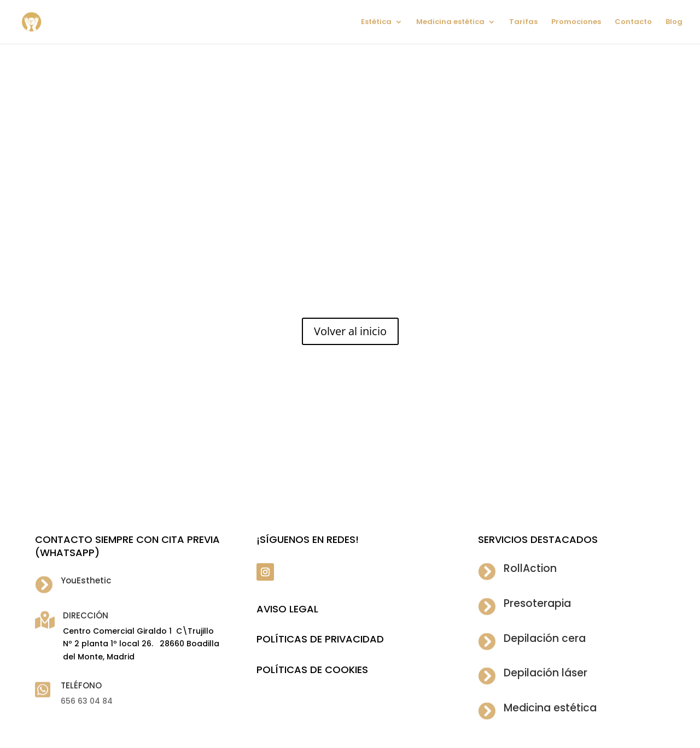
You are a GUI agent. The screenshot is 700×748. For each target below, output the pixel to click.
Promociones (576, 22)
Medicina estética (450, 22)
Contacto (633, 22)
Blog (674, 22)
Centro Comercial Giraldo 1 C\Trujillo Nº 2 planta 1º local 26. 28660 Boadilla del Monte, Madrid (141, 644)
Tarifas (523, 22)
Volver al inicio (350, 331)
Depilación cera (545, 638)
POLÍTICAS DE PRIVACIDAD (320, 639)
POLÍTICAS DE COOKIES (312, 670)
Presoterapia (537, 603)
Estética (376, 22)
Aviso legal (287, 609)
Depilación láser (546, 673)
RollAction (530, 568)
